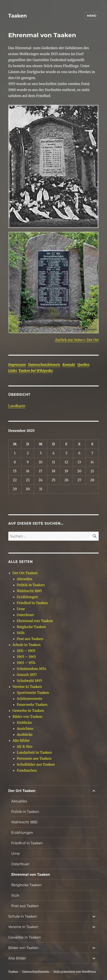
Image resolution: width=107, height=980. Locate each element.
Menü (92, 16)
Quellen (83, 365)
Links (13, 371)
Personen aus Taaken (34, 758)
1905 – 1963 (26, 657)
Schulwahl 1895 (30, 681)
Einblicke (24, 722)
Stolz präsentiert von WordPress (75, 972)
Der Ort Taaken (25, 573)
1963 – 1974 (26, 663)
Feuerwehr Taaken (32, 705)
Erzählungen (27, 597)
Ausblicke (25, 734)
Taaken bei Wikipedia (36, 371)
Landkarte (17, 406)
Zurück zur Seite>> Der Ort (77, 340)
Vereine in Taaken (27, 687)
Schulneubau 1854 (32, 669)
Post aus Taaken (30, 639)
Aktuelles (25, 579)
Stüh (21, 633)
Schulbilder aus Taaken (36, 764)
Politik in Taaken (31, 585)
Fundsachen (27, 770)
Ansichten (25, 728)
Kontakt (69, 365)
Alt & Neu (25, 746)
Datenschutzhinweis (44, 365)
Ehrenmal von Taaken (35, 621)
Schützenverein (30, 699)
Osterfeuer (26, 615)
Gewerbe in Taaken (28, 711)
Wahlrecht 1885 (29, 591)
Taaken (18, 16)
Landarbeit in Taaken (34, 752)
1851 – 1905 (26, 651)
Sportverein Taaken (33, 693)
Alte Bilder (21, 740)
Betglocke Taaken (31, 627)
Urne (21, 609)
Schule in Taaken (27, 645)
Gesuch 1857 (27, 675)
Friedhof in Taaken (32, 603)
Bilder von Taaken (27, 717)
